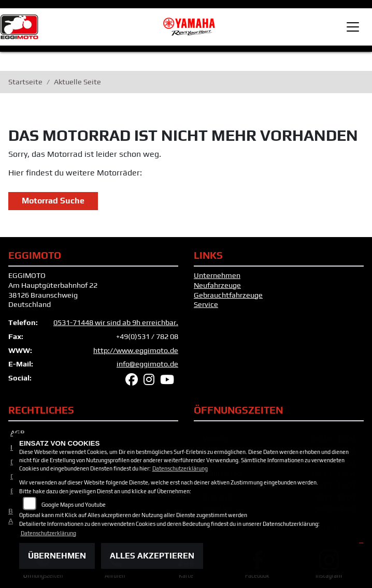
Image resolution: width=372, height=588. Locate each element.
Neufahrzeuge (217, 285)
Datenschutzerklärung (180, 468)
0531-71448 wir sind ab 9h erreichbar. (116, 322)
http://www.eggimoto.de (136, 350)
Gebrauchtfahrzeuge (228, 295)
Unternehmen (217, 275)
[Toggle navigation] (353, 27)
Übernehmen (57, 556)
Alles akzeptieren (152, 556)
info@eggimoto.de (147, 364)
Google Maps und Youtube (74, 505)
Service (206, 304)
